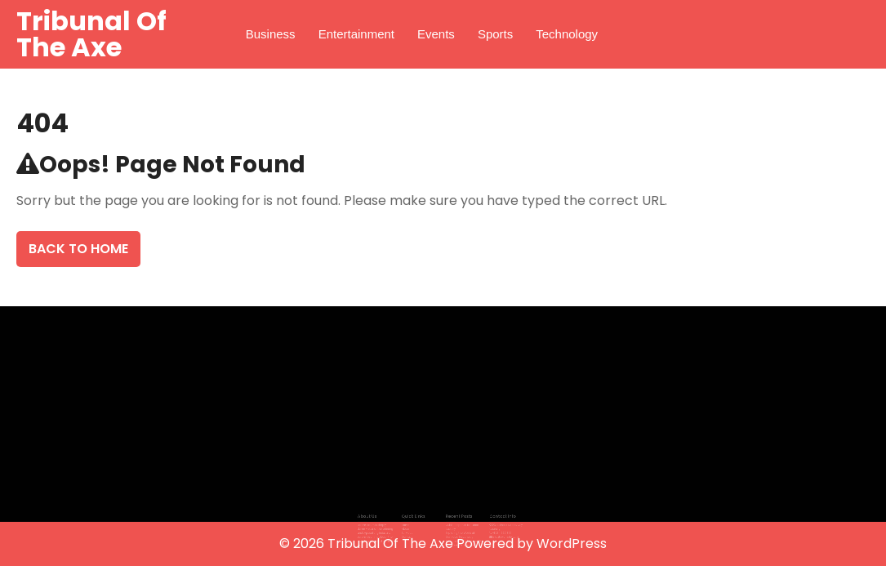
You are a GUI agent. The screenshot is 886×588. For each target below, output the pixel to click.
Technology (567, 34)
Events (436, 34)
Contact (412, 532)
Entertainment (356, 34)
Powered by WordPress (532, 543)
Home (411, 521)
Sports (495, 34)
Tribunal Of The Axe (91, 34)
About (411, 524)
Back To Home (78, 249)
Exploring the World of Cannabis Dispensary (458, 529)
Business (271, 34)
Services (412, 528)
